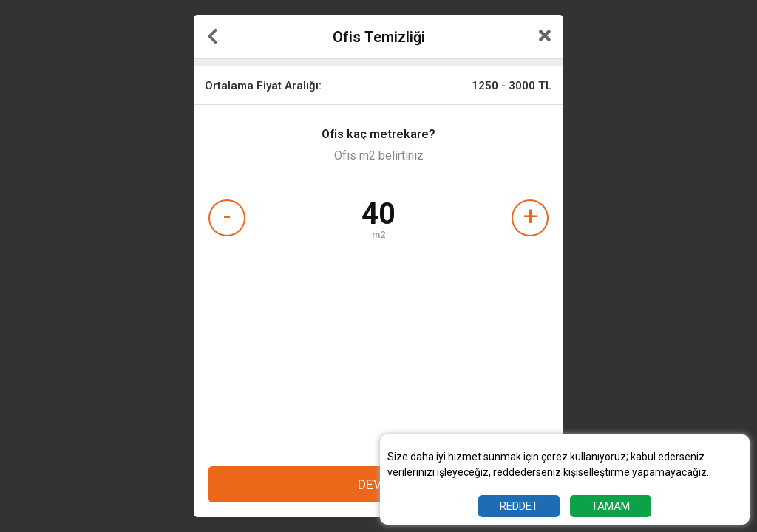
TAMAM (611, 506)
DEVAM (379, 484)
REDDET (519, 506)
